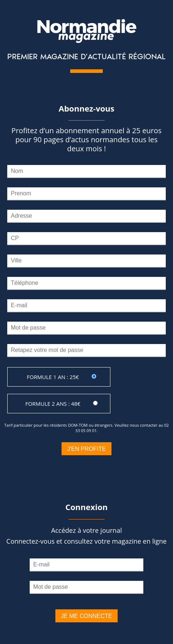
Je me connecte (86, 616)
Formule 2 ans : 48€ (53, 404)
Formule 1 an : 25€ (53, 377)
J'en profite (86, 449)
